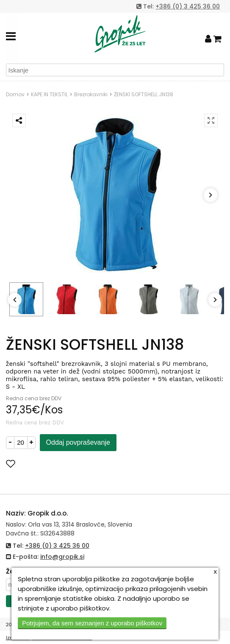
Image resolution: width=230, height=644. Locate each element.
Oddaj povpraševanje (78, 442)
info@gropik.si (62, 557)
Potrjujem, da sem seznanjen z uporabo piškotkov (92, 623)
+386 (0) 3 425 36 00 (188, 6)
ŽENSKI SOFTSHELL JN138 (144, 94)
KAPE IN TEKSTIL (49, 94)
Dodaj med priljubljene (52, 464)
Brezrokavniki (91, 94)
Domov (15, 94)
